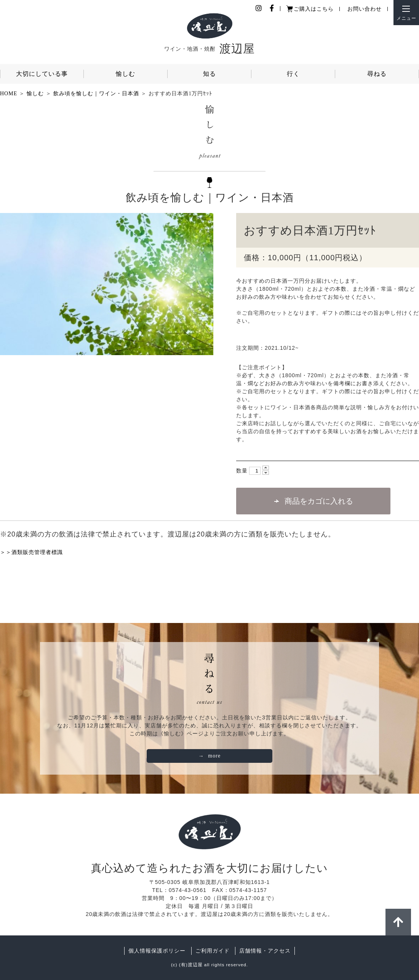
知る (209, 74)
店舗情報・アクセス (265, 951)
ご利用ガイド (213, 951)
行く (293, 74)
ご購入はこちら (314, 9)
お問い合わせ (365, 9)
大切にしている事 (42, 74)
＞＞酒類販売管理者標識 (31, 552)
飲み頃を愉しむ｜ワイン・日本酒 (96, 94)
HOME (9, 94)
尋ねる (377, 74)
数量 (242, 471)
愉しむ (126, 74)
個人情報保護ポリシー (157, 951)
